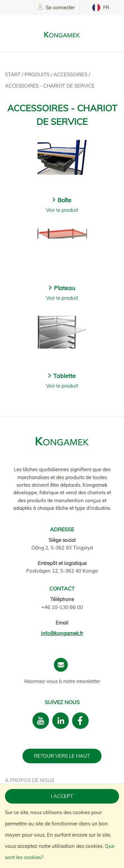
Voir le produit (62, 210)
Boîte (64, 200)
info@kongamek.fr (62, 633)
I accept (62, 796)
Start (13, 75)
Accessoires (71, 75)
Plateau (64, 288)
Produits (38, 75)
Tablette (64, 376)
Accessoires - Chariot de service (50, 86)
